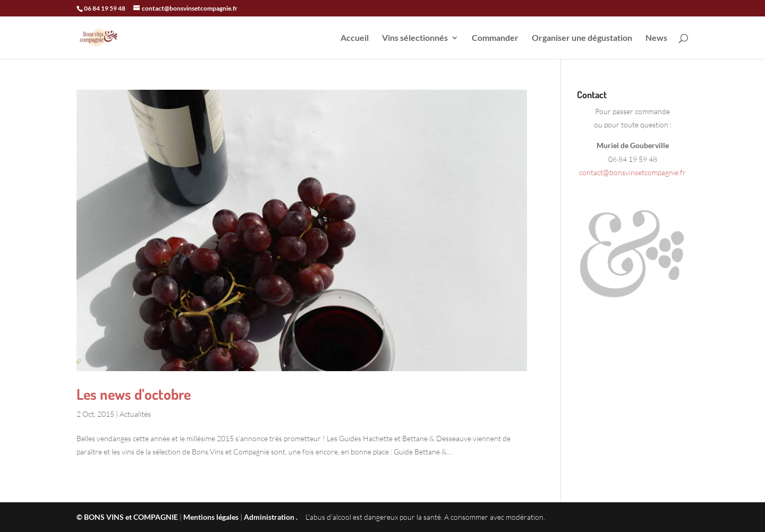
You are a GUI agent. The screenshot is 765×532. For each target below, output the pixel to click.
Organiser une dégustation (582, 38)
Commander (495, 38)
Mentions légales (211, 517)
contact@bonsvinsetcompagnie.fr (632, 172)
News (656, 38)
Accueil (355, 38)
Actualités (135, 414)
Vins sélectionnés (415, 38)
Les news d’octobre (134, 394)
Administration (269, 517)
